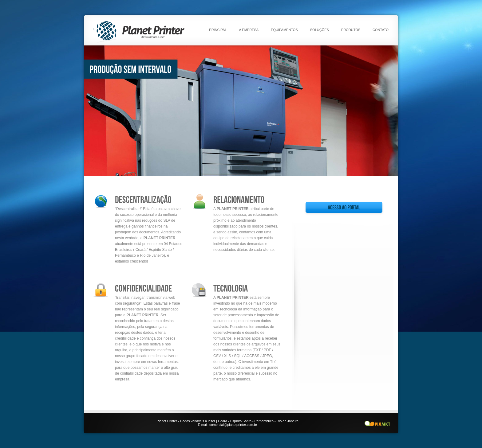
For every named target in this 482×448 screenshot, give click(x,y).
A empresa (249, 30)
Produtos (351, 30)
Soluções (320, 30)
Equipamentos (284, 30)
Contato (381, 30)
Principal (218, 30)
